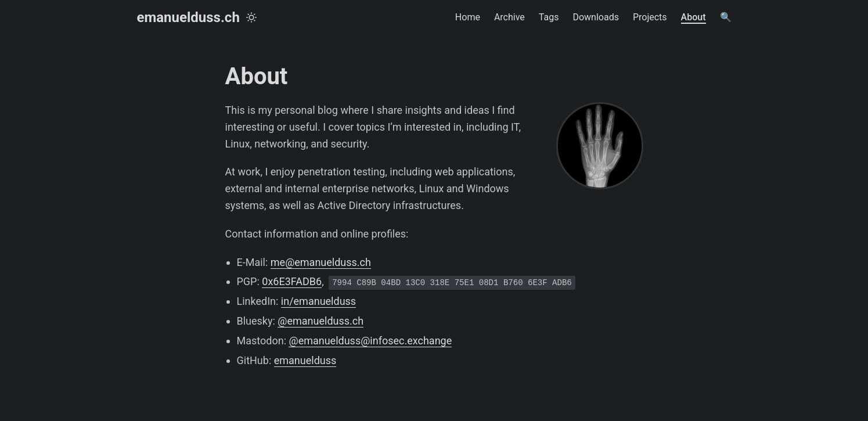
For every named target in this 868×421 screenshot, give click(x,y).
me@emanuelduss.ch (321, 262)
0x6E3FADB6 (292, 281)
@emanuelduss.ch (320, 321)
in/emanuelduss (318, 301)
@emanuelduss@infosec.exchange (370, 341)
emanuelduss (305, 360)
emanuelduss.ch (188, 17)
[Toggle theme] (251, 17)
